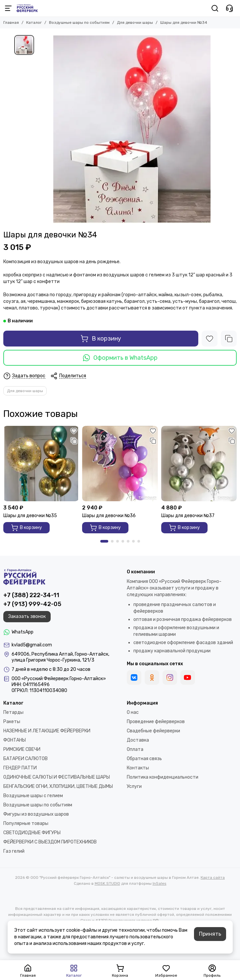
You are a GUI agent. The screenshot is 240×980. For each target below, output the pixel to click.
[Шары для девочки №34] (132, 129)
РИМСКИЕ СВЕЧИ (22, 749)
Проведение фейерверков (156, 722)
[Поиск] (215, 8)
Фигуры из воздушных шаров (36, 814)
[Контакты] (229, 8)
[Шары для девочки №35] (41, 464)
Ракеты (12, 722)
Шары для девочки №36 (109, 516)
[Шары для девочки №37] (199, 464)
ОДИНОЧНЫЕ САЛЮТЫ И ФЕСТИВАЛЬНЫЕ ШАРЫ (57, 777)
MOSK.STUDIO (107, 883)
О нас (133, 712)
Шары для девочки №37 (188, 516)
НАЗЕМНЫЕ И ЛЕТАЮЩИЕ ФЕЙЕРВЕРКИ (47, 731)
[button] (104, 541)
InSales (160, 883)
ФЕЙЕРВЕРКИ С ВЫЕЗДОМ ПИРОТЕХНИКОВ (50, 842)
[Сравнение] (229, 339)
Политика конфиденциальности (163, 777)
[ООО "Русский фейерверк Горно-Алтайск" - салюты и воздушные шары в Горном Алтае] (27, 8)
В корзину (101, 339)
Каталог (34, 22)
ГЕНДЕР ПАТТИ (20, 768)
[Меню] (8, 8)
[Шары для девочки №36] (120, 464)
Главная (11, 22)
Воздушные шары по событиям (79, 22)
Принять (210, 934)
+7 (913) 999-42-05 (32, 604)
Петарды (13, 712)
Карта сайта (213, 878)
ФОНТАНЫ (15, 740)
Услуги (134, 786)
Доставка (138, 740)
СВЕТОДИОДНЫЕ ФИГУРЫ (32, 833)
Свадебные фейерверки (153, 731)
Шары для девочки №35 (30, 516)
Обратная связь (144, 759)
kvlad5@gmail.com (32, 645)
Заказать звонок (27, 616)
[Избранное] (210, 339)
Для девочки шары (135, 22)
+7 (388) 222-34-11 (31, 595)
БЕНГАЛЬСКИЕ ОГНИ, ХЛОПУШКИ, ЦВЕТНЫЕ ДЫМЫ (58, 786)
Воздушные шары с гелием (33, 796)
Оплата (135, 749)
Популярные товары (26, 823)
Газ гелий (14, 851)
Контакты (138, 768)
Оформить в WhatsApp (120, 358)
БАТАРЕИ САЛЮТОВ (25, 759)
